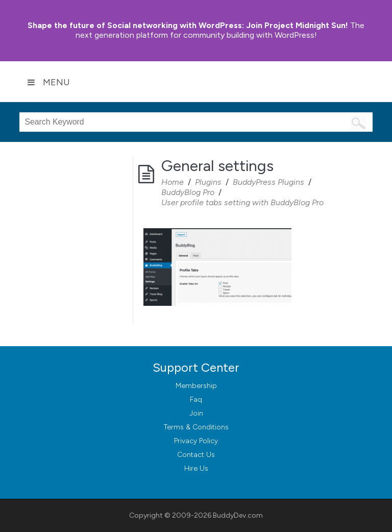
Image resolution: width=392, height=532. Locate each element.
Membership (196, 386)
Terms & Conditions (196, 427)
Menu (48, 82)
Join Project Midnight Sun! (188, 25)
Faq (196, 400)
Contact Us (196, 455)
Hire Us (196, 468)
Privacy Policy (196, 441)
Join (196, 413)
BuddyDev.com (238, 515)
